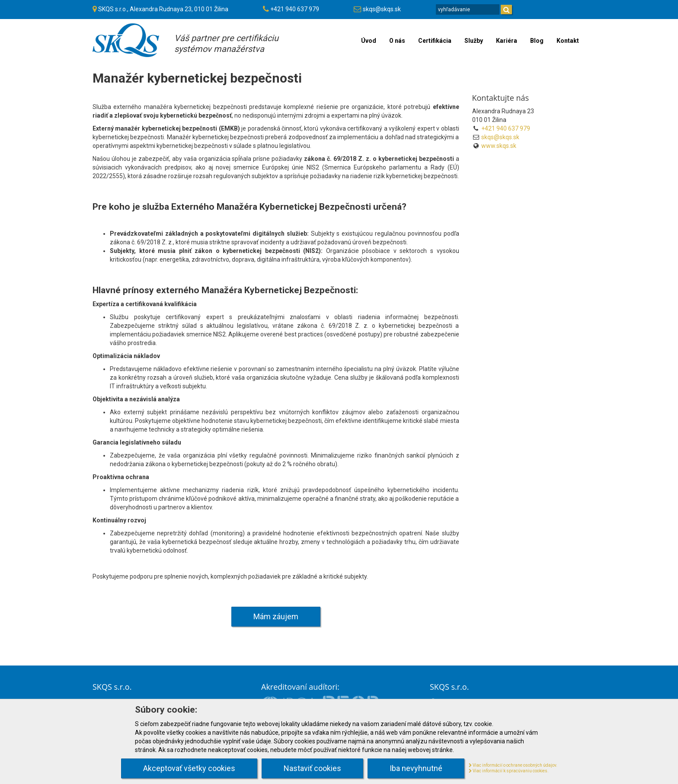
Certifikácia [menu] (435, 41)
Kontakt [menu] (568, 41)
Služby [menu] (474, 41)
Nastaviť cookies (312, 768)
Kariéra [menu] (507, 41)
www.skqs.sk (499, 146)
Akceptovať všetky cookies (189, 768)
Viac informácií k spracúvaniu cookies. (509, 771)
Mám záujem (276, 616)
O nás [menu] (397, 41)
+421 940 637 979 (295, 9)
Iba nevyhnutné (416, 768)
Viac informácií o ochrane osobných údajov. (513, 765)
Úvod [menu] (369, 41)
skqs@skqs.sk (382, 9)
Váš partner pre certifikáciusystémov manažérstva (226, 43)
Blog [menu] (537, 41)
